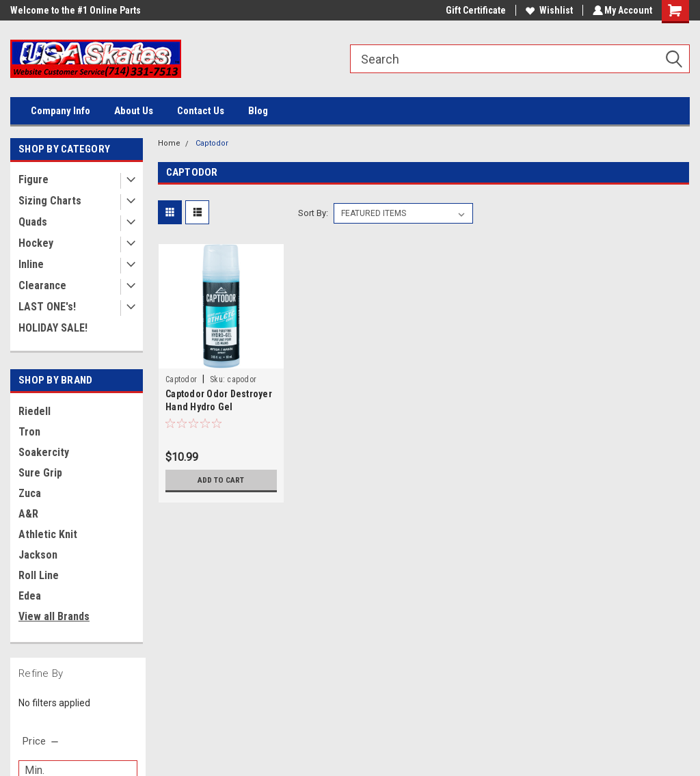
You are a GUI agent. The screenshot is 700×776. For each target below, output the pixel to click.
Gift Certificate (474, 10)
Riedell (35, 411)
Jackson (38, 555)
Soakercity (44, 452)
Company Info (60, 111)
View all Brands (54, 616)
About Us (134, 111)
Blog (258, 111)
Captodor (212, 143)
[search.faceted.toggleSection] (41, 741)
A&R (28, 514)
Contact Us (201, 111)
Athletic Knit (48, 534)
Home (169, 143)
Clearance (42, 285)
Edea (30, 596)
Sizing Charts (50, 201)
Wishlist (547, 10)
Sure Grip (40, 473)
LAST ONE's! (47, 307)
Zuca (30, 493)
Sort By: (313, 213)
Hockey (36, 243)
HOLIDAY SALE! (53, 328)
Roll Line (39, 575)
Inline (31, 264)
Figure (33, 179)
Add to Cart (221, 480)
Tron (29, 432)
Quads (33, 222)
